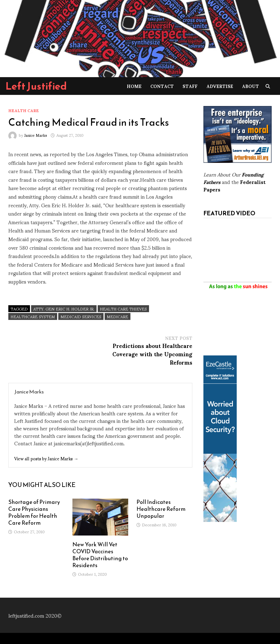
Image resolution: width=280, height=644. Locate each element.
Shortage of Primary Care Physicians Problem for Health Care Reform (34, 512)
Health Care (24, 110)
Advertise (220, 86)
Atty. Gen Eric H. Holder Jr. (64, 309)
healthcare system (33, 316)
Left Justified (36, 86)
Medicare (118, 316)
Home (134, 86)
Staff (190, 86)
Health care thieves (123, 309)
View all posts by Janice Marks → (46, 458)
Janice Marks (36, 135)
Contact (162, 86)
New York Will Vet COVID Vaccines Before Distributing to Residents (100, 555)
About (250, 86)
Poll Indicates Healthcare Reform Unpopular (161, 509)
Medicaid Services (81, 316)
